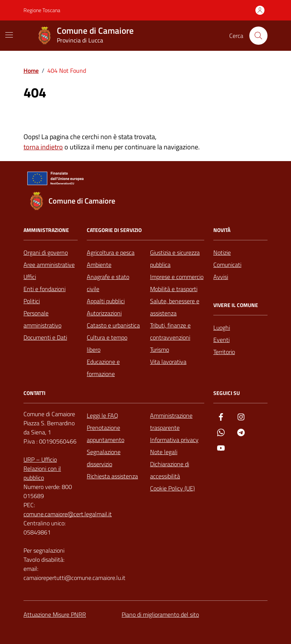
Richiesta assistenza (112, 476)
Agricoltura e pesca (111, 252)
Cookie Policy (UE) (172, 488)
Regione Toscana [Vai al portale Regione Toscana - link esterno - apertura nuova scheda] (42, 10)
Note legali (164, 452)
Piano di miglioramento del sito (160, 614)
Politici (32, 301)
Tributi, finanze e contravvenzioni (170, 331)
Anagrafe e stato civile (108, 283)
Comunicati (227, 265)
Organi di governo (46, 252)
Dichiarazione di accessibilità (170, 470)
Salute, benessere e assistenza (175, 307)
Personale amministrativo (42, 319)
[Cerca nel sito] (258, 36)
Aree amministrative (49, 265)
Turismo (160, 349)
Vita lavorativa (168, 362)
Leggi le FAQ (102, 415)
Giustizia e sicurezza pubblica (175, 259)
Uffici (30, 277)
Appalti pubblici (106, 301)
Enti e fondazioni (45, 289)
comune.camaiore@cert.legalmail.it (68, 514)
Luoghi (222, 327)
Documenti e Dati (45, 337)
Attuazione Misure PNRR (55, 614)
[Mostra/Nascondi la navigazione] (9, 35)
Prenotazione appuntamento (106, 434)
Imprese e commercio (177, 277)
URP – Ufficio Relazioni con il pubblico (42, 469)
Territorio (224, 352)
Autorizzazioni (104, 313)
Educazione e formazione (103, 368)
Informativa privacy (174, 440)
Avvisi (221, 277)
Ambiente (99, 265)
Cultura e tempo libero (107, 343)
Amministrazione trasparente (171, 421)
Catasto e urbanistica (113, 325)
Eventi (221, 340)
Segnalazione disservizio (104, 458)
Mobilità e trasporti (174, 289)
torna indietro (43, 147)
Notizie (222, 252)
